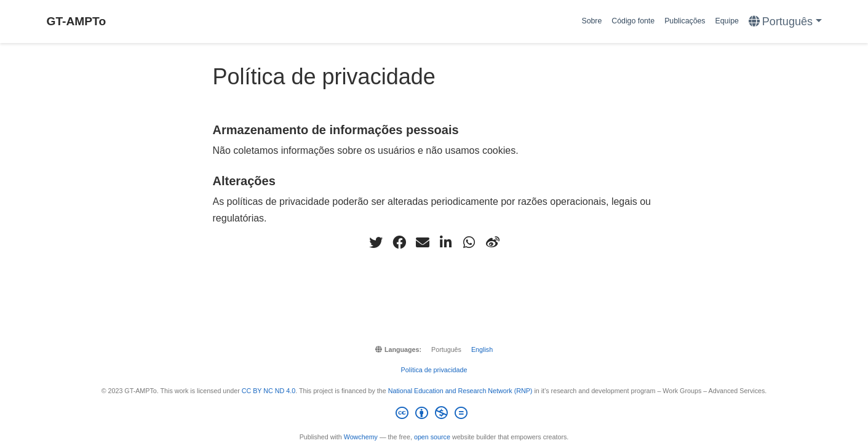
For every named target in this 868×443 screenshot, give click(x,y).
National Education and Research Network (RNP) (460, 391)
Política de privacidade (434, 370)
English (482, 349)
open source (432, 437)
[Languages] (785, 22)
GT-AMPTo (77, 21)
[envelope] (423, 242)
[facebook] (399, 242)
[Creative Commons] (434, 415)
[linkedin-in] (446, 242)
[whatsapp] (469, 242)
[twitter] (376, 242)
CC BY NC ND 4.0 (269, 391)
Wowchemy (361, 437)
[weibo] (493, 242)
